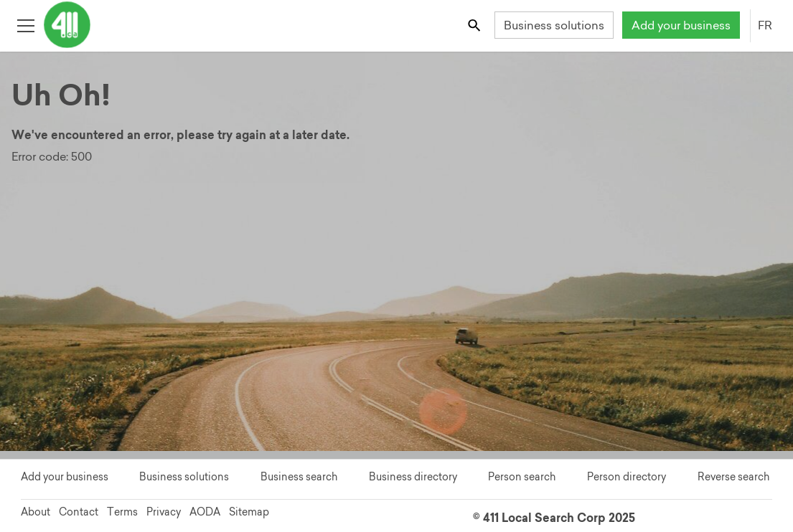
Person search (522, 477)
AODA (205, 512)
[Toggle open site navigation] (25, 25)
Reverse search (733, 477)
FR (765, 25)
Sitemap (249, 512)
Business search (299, 477)
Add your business (681, 25)
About (36, 512)
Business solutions (554, 25)
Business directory (413, 477)
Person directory (627, 477)
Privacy (164, 512)
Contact (79, 512)
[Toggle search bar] (475, 25)
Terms (122, 512)
